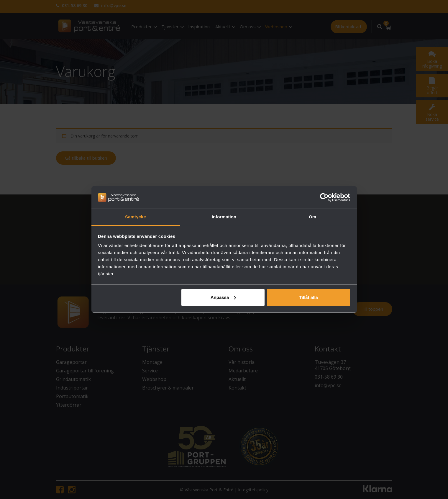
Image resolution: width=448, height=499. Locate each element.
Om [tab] (312, 217)
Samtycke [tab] (136, 217)
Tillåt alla (308, 297)
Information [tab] (224, 217)
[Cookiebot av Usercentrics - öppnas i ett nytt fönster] (324, 197)
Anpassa (223, 297)
